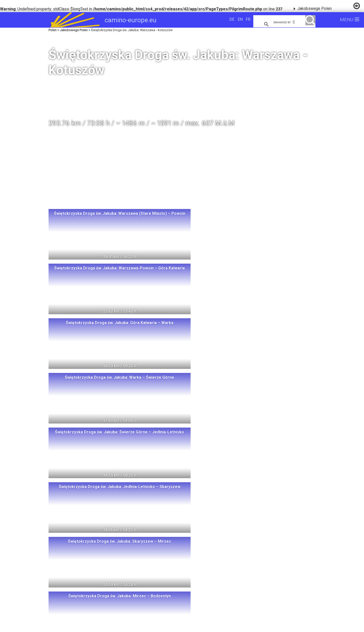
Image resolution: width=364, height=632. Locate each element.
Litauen (112, 552)
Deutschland (143, 552)
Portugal (154, 571)
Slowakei (115, 581)
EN (240, 19)
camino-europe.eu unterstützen (250, 545)
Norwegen (82, 552)
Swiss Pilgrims (114, 590)
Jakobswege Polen (314, 8)
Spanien (126, 571)
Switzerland (89, 543)
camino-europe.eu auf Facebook (250, 561)
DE (232, 19)
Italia (69, 571)
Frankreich (96, 571)
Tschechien (83, 581)
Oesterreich (146, 562)
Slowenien (146, 581)
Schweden (80, 562)
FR (248, 19)
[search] (284, 22)
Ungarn (143, 543)
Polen (118, 543)
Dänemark (112, 562)
